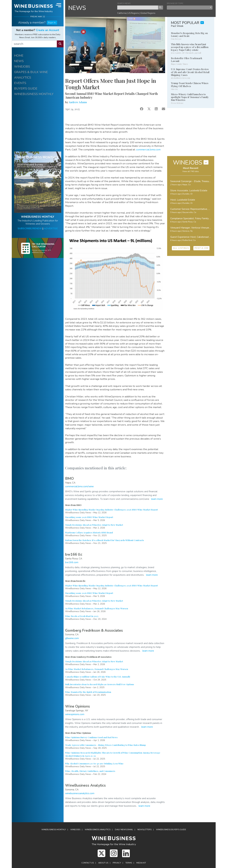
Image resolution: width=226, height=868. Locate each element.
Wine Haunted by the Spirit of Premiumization (88, 692)
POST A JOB (201, 248)
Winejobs (75, 830)
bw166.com (72, 562)
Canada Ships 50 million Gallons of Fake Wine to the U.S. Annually (98, 677)
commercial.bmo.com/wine (79, 486)
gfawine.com (72, 638)
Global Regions (148, 13)
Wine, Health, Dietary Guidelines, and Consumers (90, 771)
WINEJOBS (22, 67)
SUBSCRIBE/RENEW (30, 228)
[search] (34, 44)
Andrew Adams (78, 102)
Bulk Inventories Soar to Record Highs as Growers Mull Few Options (100, 684)
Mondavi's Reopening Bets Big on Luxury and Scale (189, 35)
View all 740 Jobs (191, 171)
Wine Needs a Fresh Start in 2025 (82, 616)
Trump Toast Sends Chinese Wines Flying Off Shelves (190, 85)
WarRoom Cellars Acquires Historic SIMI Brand (89, 532)
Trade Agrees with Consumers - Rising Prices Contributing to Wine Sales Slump (105, 745)
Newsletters (145, 830)
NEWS (19, 61)
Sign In (52, 23)
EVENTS (20, 83)
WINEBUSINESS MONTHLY (34, 94)
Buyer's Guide (171, 830)
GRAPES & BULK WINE (31, 72)
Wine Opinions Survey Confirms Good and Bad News (91, 737)
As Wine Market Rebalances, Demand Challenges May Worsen (97, 608)
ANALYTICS (23, 78)
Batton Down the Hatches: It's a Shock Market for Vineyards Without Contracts (105, 540)
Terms (129, 863)
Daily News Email (124, 830)
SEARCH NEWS (124, 4)
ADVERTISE (51, 228)
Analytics (98, 830)
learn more (157, 499)
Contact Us (88, 863)
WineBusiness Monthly (54, 830)
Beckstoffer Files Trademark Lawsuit (187, 60)
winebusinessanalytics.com (80, 793)
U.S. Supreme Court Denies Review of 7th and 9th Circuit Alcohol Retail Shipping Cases (190, 72)
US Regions (133, 13)
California (122, 13)
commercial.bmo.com (148, 150)
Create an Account (48, 30)
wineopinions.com (75, 714)
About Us (103, 863)
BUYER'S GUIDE (26, 89)
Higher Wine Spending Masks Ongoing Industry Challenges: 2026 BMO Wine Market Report (112, 510)
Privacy (117, 863)
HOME (19, 56)
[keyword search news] (138, 8)
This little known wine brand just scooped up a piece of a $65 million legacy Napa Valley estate (190, 47)
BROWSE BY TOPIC (175, 4)
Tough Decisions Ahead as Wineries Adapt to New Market (94, 525)
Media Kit (141, 863)
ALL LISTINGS (181, 248)
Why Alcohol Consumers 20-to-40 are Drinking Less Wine (94, 763)
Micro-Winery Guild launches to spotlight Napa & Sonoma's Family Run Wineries (190, 97)
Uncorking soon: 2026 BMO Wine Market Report (89, 517)
